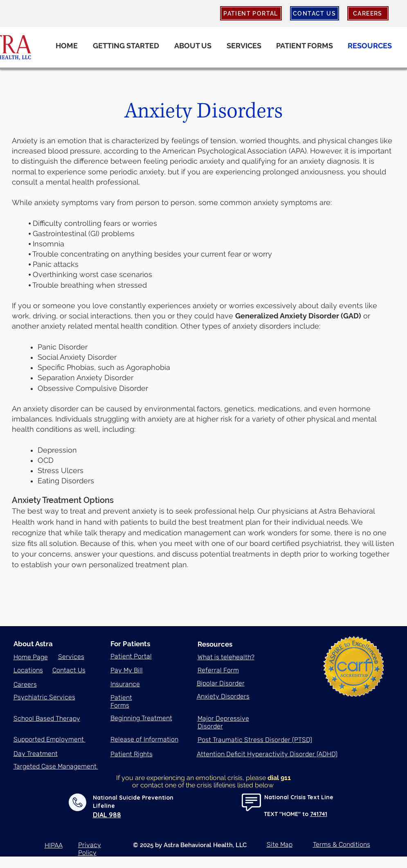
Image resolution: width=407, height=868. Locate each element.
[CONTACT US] (315, 13)
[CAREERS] (368, 13)
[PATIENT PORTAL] (251, 13)
